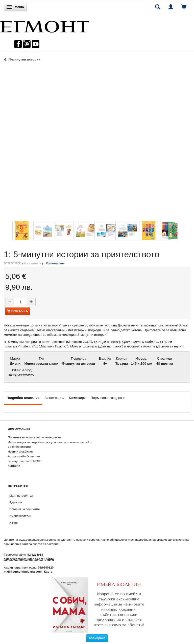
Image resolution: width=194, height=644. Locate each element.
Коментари (77, 398)
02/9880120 (46, 567)
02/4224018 (35, 554)
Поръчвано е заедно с (108, 398)
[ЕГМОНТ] (44, 25)
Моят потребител (21, 495)
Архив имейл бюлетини (24, 456)
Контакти (14, 466)
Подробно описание (23, 398)
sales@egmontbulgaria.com (23, 559)
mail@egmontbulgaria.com (23, 571)
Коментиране (55, 263)
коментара (32, 263)
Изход (14, 523)
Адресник (16, 502)
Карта (50, 559)
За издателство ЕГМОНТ (25, 461)
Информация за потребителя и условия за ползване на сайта (50, 442)
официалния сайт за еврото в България (31, 544)
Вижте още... (54, 398)
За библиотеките (19, 447)
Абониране (97, 638)
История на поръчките (25, 509)
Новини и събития (20, 451)
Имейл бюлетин (20, 516)
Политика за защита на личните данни (34, 437)
